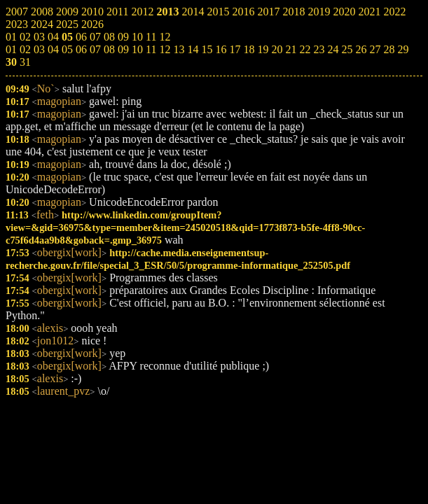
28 (389, 49)
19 (263, 49)
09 (123, 49)
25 (347, 49)
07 (95, 49)
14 (193, 49)
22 (305, 49)
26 (361, 49)
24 (333, 49)
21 (291, 49)
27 (375, 49)
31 (25, 62)
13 (179, 49)
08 (109, 49)
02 (25, 49)
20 (277, 49)
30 (11, 62)
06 (81, 49)
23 (319, 49)
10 (137, 49)
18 (249, 49)
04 (53, 49)
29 (403, 49)
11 (151, 49)
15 (207, 49)
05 (67, 49)
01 (11, 49)
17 (235, 49)
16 (221, 49)
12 (165, 49)
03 (39, 49)
